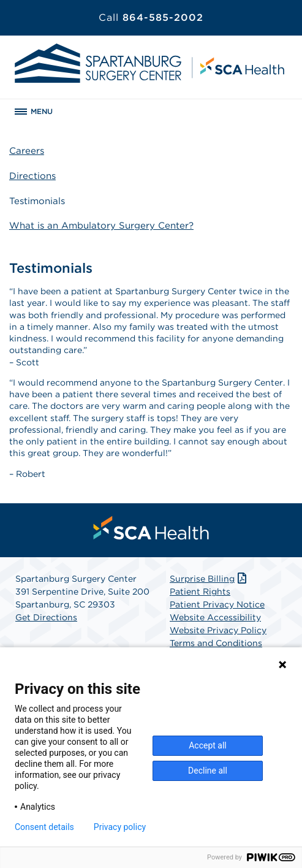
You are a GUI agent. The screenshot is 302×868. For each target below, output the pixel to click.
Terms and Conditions (216, 643)
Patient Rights (200, 592)
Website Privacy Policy (218, 630)
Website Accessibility (215, 617)
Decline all (208, 771)
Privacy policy (120, 827)
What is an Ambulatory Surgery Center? (101, 226)
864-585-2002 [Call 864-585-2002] (151, 17)
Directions (32, 176)
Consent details (44, 827)
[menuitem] (151, 528)
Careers (27, 151)
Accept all (208, 745)
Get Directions (46, 617)
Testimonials (37, 201)
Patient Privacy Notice (217, 604)
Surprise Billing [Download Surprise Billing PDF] (209, 579)
